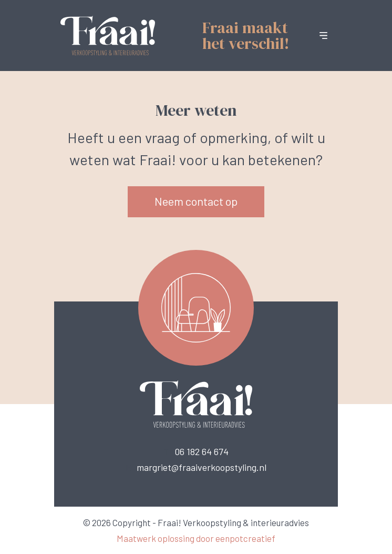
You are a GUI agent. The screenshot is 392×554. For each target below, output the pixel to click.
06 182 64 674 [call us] (202, 451)
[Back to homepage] (108, 34)
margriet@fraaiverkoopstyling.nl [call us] (202, 467)
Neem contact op (196, 201)
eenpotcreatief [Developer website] (245, 538)
